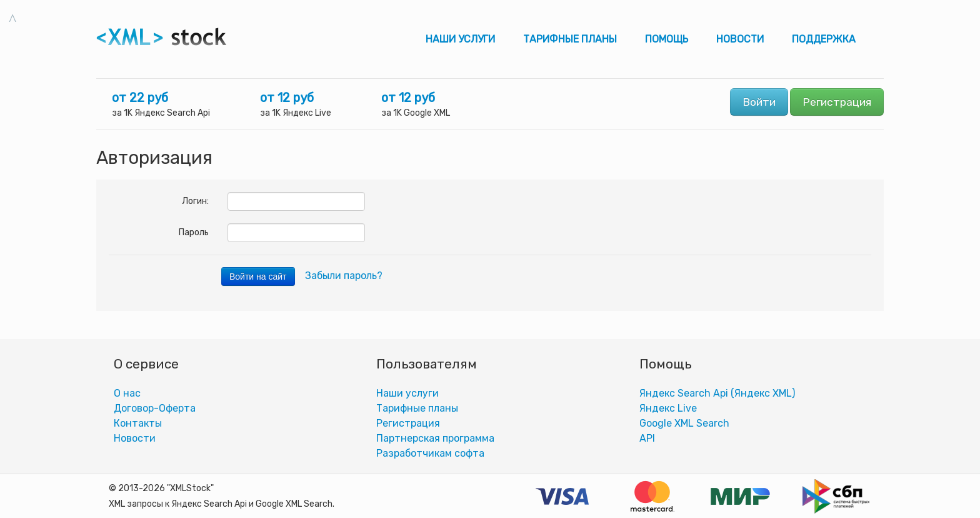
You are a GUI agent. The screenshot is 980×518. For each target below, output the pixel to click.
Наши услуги (460, 39)
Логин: (195, 201)
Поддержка (824, 39)
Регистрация (837, 102)
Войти (759, 102)
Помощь (667, 39)
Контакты (138, 423)
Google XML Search (684, 423)
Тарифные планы (570, 39)
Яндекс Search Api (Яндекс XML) (717, 393)
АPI (647, 438)
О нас (127, 393)
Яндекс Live (668, 408)
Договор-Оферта (155, 408)
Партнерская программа (435, 438)
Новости (740, 39)
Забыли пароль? (344, 276)
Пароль (194, 232)
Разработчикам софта (430, 453)
